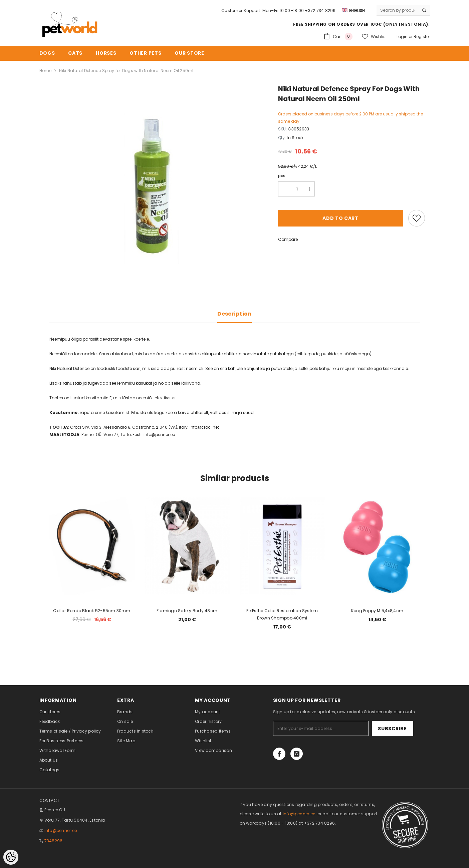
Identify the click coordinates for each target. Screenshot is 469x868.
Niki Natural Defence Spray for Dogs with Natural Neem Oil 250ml (126, 71)
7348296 (54, 841)
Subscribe (392, 729)
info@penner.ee (61, 830)
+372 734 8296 (320, 11)
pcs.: (283, 176)
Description (234, 314)
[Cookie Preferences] (11, 857)
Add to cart (340, 218)
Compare (288, 239)
